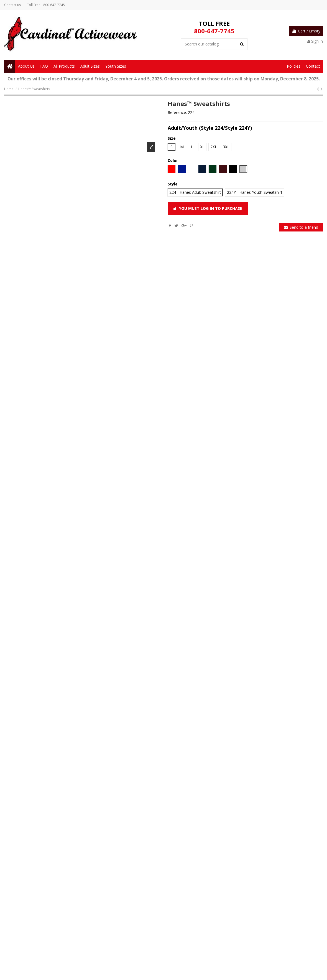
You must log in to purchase (208, 208)
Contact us (13, 5)
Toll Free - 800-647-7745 (46, 5)
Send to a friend (301, 227)
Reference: (177, 112)
